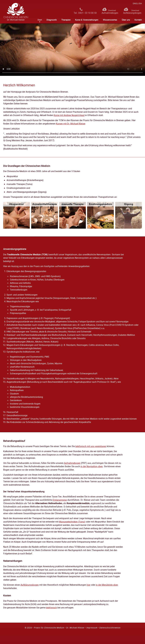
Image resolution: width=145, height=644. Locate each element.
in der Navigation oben (92, 466)
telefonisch (51, 608)
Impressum (92, 628)
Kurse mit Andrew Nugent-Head (69, 115)
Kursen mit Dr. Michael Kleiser (71, 124)
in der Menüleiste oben (107, 585)
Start (40, 20)
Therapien (66, 20)
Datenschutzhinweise (110, 628)
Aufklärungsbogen (132, 13)
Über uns (126, 20)
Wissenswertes (110, 20)
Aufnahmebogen (110, 13)
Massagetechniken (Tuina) (72, 522)
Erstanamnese (60, 500)
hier (89, 585)
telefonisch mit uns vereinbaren (91, 446)
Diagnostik (52, 20)
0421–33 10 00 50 (87, 13)
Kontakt (138, 20)
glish (137, 3)
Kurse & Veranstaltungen (87, 20)
